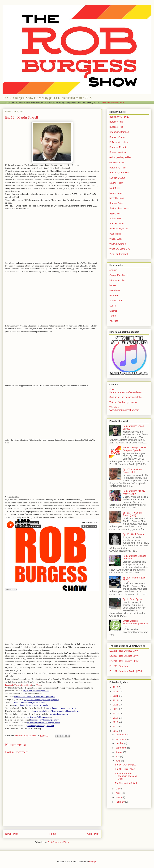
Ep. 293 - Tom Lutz (119, 666)
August (119, 752)
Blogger (93, 862)
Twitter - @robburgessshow (123, 402)
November (121, 739)
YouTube (114, 321)
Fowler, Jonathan (118, 152)
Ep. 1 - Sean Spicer (132, 599)
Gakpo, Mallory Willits (120, 157)
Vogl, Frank (115, 234)
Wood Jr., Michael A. (120, 249)
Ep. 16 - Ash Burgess (126, 765)
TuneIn (113, 316)
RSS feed (114, 295)
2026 (116, 687)
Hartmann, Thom (118, 168)
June (118, 761)
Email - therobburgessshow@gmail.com (125, 391)
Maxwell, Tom (116, 183)
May (118, 789)
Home (53, 834)
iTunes (38, 685)
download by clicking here (112, 103)
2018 (116, 722)
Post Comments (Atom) (58, 842)
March (119, 797)
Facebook (9, 685)
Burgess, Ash (116, 122)
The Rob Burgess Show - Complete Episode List (135, 449)
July (118, 757)
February (120, 802)
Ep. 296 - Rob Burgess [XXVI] (124, 651)
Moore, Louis (116, 193)
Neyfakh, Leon (117, 198)
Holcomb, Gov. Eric (119, 173)
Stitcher (113, 311)
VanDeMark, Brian (118, 229)
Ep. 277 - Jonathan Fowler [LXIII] (132, 514)
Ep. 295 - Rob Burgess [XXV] (124, 656)
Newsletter (115, 290)
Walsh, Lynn (116, 239)
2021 (116, 709)
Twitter (17, 685)
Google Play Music (119, 275)
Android (113, 270)
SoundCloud (26, 685)
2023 (116, 700)
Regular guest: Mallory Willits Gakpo (134, 492)
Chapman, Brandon (119, 132)
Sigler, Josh (115, 213)
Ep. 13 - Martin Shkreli (126, 783)
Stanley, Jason (117, 223)
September (121, 748)
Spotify (113, 306)
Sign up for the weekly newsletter (126, 397)
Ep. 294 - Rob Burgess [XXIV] (124, 661)
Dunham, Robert (118, 147)
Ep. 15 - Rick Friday (125, 769)
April (118, 793)
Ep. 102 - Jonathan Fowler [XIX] (132, 471)
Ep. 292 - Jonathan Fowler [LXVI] (126, 671)
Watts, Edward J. (118, 244)
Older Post (93, 834)
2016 (116, 731)
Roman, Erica (116, 203)
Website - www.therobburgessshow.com (124, 409)
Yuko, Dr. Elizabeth (119, 254)
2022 (116, 705)
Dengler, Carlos (117, 137)
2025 (116, 692)
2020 (116, 713)
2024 (116, 696)
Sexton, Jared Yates (119, 208)
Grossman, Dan (117, 163)
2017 (116, 726)
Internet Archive (117, 280)
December (121, 735)
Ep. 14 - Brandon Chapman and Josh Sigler (126, 776)
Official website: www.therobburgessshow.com (135, 624)
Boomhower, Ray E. (119, 117)
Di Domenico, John (119, 142)
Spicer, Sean (116, 219)
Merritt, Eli (114, 188)
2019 (116, 718)
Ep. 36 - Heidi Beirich (133, 534)
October (120, 743)
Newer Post (12, 834)
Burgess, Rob (116, 127)
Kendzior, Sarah (117, 178)
